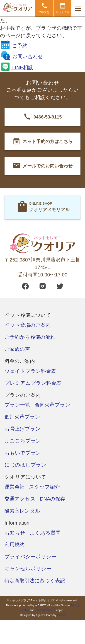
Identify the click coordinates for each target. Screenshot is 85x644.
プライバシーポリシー (30, 557)
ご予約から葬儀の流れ (30, 337)
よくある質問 (45, 533)
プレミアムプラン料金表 (33, 383)
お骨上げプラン (23, 429)
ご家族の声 (17, 349)
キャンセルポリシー (28, 569)
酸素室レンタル (22, 511)
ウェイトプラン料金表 (30, 371)
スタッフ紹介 (44, 487)
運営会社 (15, 487)
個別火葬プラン (22, 417)
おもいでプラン (23, 453)
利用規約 (15, 545)
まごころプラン (23, 441)
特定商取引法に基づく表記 (35, 581)
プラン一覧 (17, 405)
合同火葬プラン (52, 405)
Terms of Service (45, 610)
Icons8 (61, 615)
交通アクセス (20, 499)
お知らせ (15, 533)
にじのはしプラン (25, 465)
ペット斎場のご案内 (28, 325)
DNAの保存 (53, 499)
